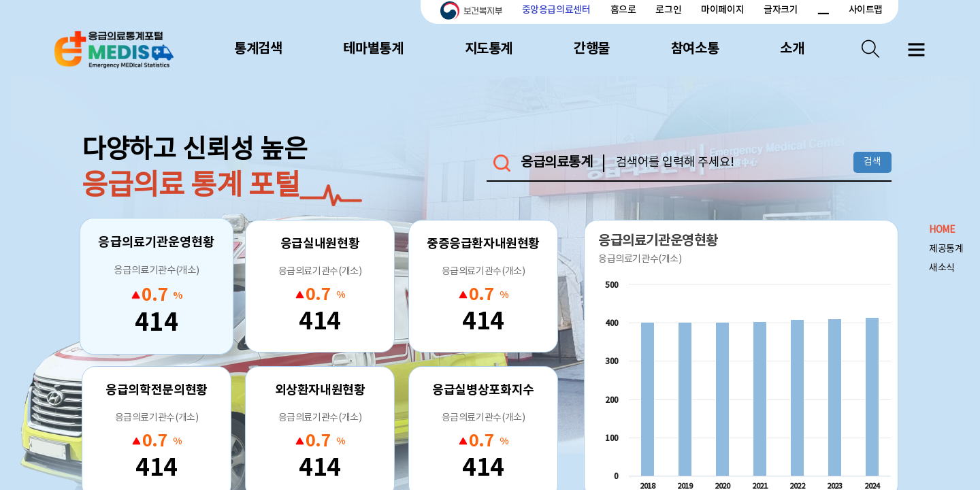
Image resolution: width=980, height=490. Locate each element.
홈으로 (623, 10)
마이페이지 (722, 10)
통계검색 (258, 49)
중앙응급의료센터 (556, 10)
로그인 (668, 10)
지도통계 (489, 49)
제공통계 (946, 249)
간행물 (592, 49)
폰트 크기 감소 (823, 10)
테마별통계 (373, 49)
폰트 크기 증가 (807, 10)
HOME (942, 230)
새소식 (942, 268)
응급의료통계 (557, 163)
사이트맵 (866, 10)
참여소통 (695, 49)
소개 (792, 49)
